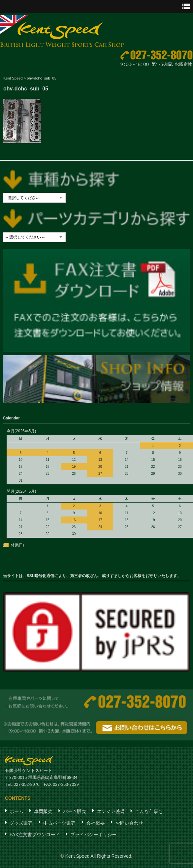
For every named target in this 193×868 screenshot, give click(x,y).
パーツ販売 (75, 811)
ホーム (17, 811)
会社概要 (96, 823)
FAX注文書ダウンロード (35, 835)
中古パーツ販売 (59, 823)
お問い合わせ (129, 823)
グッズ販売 (21, 823)
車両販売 (43, 811)
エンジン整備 (111, 811)
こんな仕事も (149, 811)
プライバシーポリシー (94, 835)
